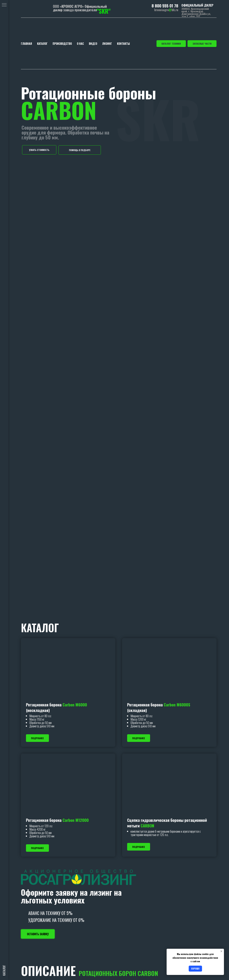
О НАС (80, 44)
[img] (35, 8)
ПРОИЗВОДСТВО (62, 44)
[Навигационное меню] (4, 5)
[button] (39, 150)
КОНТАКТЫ (123, 44)
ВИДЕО (93, 44)
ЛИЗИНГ (107, 44)
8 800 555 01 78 (165, 6)
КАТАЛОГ (42, 44)
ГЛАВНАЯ (26, 44)
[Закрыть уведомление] (221, 951)
